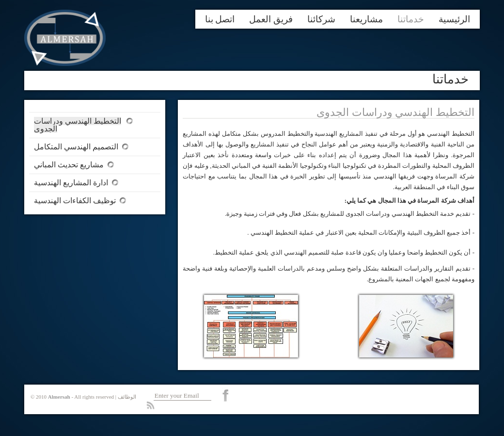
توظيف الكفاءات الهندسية (75, 201)
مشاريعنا (366, 19)
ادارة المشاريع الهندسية (71, 183)
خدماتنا (411, 19)
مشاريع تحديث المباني (69, 165)
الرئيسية (454, 19)
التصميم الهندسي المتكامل (76, 147)
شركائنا (321, 19)
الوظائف (127, 397)
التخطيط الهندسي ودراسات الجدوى (78, 125)
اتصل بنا (220, 19)
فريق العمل (271, 19)
